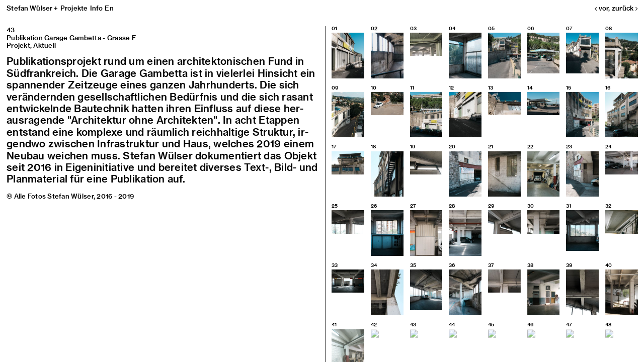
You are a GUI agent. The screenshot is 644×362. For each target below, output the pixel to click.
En (109, 8)
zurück (625, 8)
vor (601, 8)
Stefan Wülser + (32, 8)
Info (97, 8)
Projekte (74, 8)
